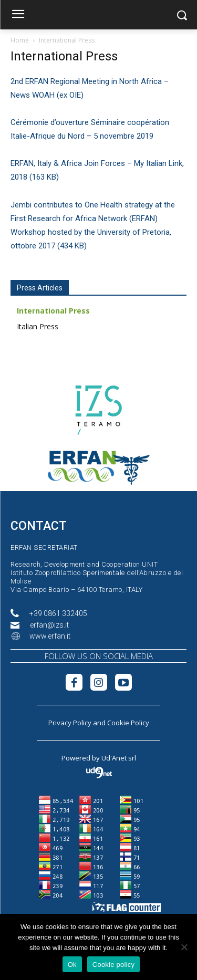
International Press (53, 311)
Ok (72, 965)
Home (20, 40)
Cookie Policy (128, 723)
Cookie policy (114, 965)
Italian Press (38, 326)
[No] (184, 947)
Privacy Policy (70, 723)
